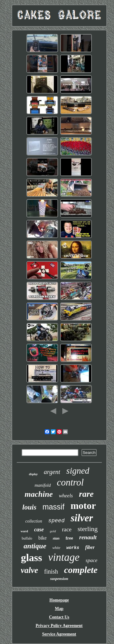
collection (34, 521)
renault (88, 537)
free (69, 538)
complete (81, 570)
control (70, 482)
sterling (88, 529)
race (67, 529)
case (39, 530)
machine (39, 494)
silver (82, 518)
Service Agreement (59, 634)
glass (32, 558)
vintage (64, 557)
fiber (90, 547)
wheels (66, 496)
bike (43, 538)
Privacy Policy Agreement (59, 626)
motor (83, 506)
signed (78, 471)
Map (59, 609)
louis (29, 507)
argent (52, 472)
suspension (59, 579)
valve (29, 570)
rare (86, 494)
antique (35, 546)
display (33, 474)
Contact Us (59, 617)
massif (54, 507)
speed (56, 521)
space (92, 560)
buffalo (27, 538)
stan (56, 538)
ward (24, 531)
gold (53, 531)
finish (51, 571)
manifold (43, 485)
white (56, 548)
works (73, 548)
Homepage (59, 600)
